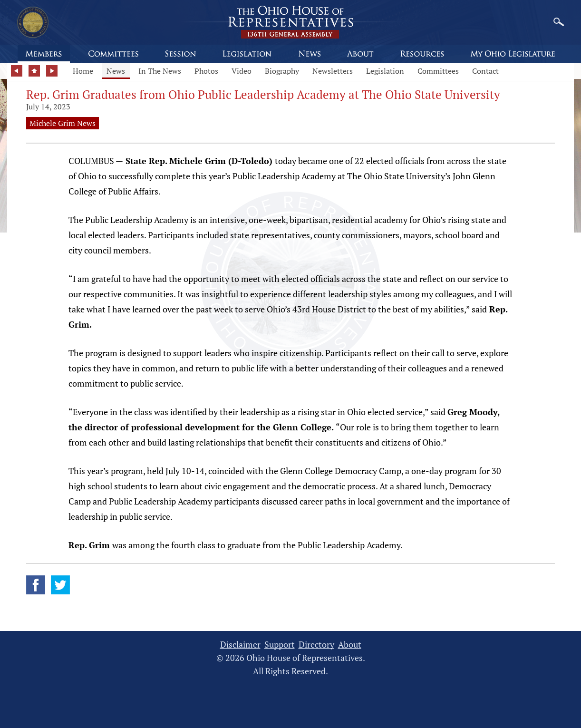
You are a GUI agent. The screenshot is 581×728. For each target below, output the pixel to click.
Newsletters (333, 71)
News (116, 71)
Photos (206, 71)
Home (83, 71)
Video (242, 71)
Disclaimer (240, 645)
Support (280, 645)
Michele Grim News (63, 123)
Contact (485, 71)
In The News (160, 71)
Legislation (385, 71)
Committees (438, 71)
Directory (316, 645)
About (350, 645)
